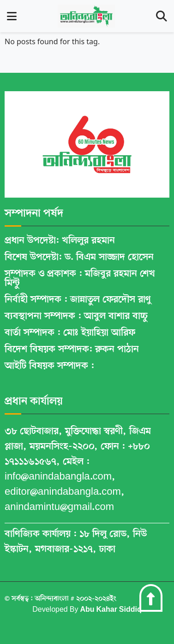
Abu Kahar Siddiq (111, 610)
